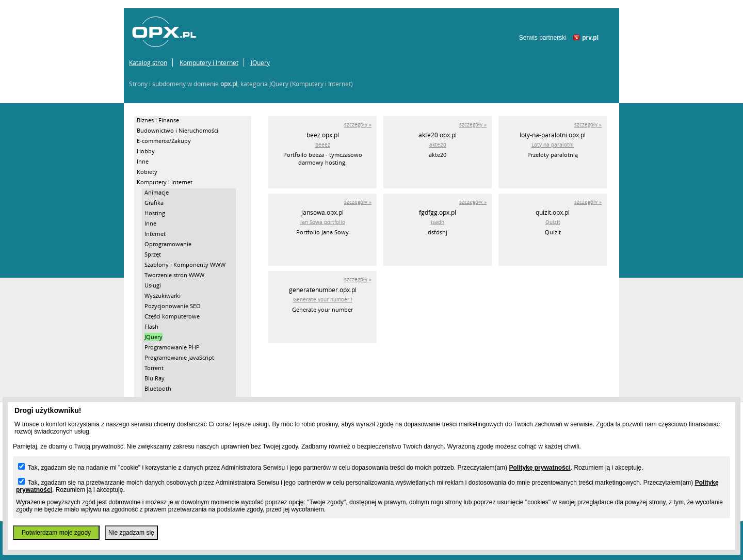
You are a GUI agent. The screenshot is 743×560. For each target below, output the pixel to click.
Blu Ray (155, 378)
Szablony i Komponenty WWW (185, 265)
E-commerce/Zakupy (164, 141)
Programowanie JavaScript (179, 357)
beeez (323, 145)
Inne (143, 161)
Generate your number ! (323, 300)
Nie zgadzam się (131, 533)
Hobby (146, 151)
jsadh (438, 222)
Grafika (154, 203)
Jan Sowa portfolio (323, 222)
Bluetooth (158, 388)
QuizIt (553, 222)
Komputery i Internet (209, 62)
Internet (155, 234)
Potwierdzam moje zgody (56, 533)
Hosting (155, 213)
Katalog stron (148, 62)
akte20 (438, 145)
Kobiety (147, 172)
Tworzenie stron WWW (174, 275)
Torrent (154, 368)
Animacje (157, 192)
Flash (151, 326)
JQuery (260, 62)
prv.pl (590, 38)
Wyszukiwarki (163, 295)
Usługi (153, 285)
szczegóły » (358, 125)
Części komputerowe (172, 316)
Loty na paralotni (553, 145)
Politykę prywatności (539, 468)
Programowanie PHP (172, 347)
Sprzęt (153, 254)
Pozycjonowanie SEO (173, 306)
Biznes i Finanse (158, 120)
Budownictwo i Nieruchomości (177, 130)
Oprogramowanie (168, 244)
